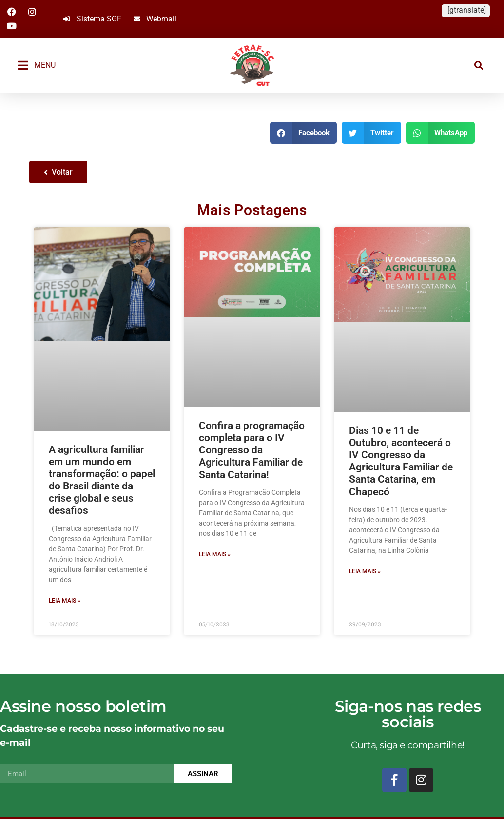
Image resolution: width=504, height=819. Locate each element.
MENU (45, 65)
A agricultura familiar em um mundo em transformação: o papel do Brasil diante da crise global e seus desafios (102, 480)
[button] (479, 65)
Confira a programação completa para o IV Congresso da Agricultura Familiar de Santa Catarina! (252, 450)
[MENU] (23, 65)
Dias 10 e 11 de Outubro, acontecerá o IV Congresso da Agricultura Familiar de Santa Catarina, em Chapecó (401, 461)
